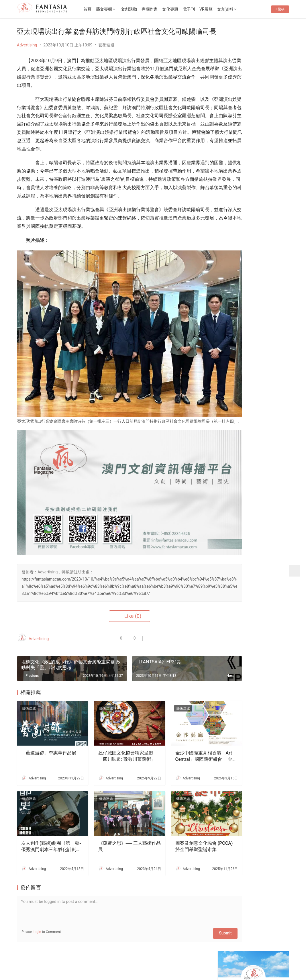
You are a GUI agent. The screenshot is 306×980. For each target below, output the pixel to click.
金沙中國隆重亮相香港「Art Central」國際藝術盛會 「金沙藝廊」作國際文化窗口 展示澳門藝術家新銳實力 (179, 745)
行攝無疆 (257, 474)
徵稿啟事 (88, 952)
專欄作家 (163, 9)
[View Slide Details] (255, 244)
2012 (61, 961)
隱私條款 (111, 952)
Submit (194, 914)
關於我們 (40, 952)
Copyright (42, 961)
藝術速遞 (107, 54)
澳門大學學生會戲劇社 (269, 549)
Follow (237, 119)
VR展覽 (219, 9)
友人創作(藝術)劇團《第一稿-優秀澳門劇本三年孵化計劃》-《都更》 (46, 829)
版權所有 (25, 961)
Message (268, 119)
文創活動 (142, 9)
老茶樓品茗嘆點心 (265, 615)
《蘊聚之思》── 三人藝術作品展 (112, 828)
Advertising (27, 54)
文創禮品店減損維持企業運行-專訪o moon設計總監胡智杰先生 (269, 701)
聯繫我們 (64, 952)
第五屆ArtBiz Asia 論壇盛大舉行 (254, 212)
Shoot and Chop (232, 527)
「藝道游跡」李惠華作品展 (46, 745)
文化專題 (183, 9)
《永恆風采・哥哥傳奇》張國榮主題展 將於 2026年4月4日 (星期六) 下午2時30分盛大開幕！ (254, 196)
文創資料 (238, 9)
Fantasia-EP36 (238, 180)
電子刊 (202, 9)
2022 (71, 961)
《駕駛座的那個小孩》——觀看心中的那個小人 (269, 506)
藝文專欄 (117, 9)
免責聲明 (135, 952)
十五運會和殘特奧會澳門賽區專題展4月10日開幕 (269, 306)
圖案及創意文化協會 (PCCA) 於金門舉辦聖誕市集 (177, 829)
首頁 (101, 9)
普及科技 (115, 961)
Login (37, 914)
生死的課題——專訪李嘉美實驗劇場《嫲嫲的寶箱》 (269, 647)
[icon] (249, 958)
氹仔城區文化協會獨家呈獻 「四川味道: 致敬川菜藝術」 (112, 745)
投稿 (280, 28)
